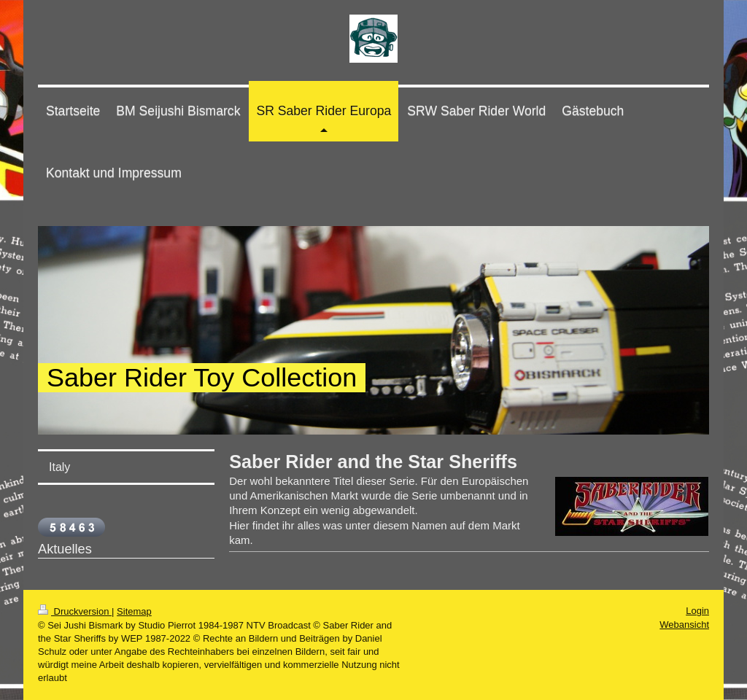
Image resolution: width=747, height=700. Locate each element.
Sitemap (134, 611)
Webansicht (684, 625)
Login (697, 611)
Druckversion (75, 611)
